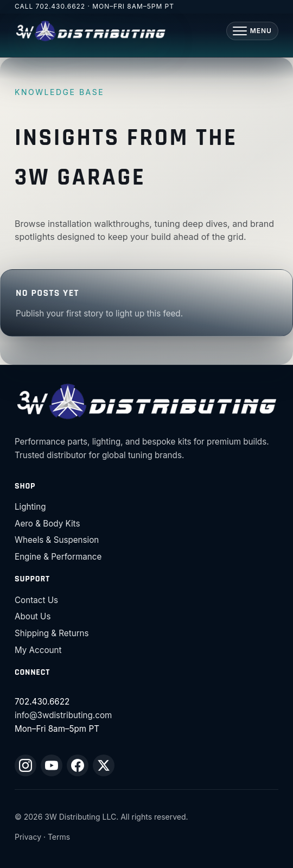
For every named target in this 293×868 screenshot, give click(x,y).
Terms (59, 837)
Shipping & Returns (52, 633)
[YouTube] (52, 765)
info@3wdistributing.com (63, 715)
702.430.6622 (61, 6)
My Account (38, 650)
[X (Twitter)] (104, 765)
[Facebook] (78, 765)
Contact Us (36, 600)
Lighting (30, 507)
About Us (33, 616)
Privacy (28, 837)
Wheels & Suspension (57, 540)
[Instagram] (26, 765)
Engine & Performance (58, 557)
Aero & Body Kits (47, 524)
